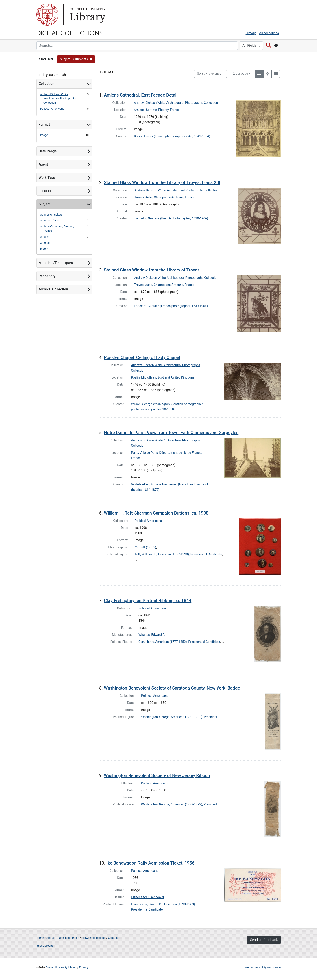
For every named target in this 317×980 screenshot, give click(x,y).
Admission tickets (51, 215)
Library (87, 15)
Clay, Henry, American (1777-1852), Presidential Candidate (179, 642)
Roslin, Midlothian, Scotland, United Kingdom (162, 378)
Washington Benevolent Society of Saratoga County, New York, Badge (172, 688)
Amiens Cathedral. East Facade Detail (141, 95)
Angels (44, 237)
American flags (50, 220)
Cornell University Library (61, 967)
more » (44, 249)
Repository (47, 276)
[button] (76, 59)
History (251, 33)
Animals (45, 243)
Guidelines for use (68, 938)
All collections (269, 33)
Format (44, 124)
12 (240, 73)
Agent (43, 164)
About (50, 938)
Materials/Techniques (56, 263)
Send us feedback (264, 940)
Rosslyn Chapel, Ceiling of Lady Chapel (142, 357)
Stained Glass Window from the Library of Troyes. (152, 270)
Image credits (45, 946)
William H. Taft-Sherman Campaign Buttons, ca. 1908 (156, 513)
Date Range (48, 151)
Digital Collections (70, 33)
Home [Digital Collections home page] (40, 938)
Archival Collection (53, 289)
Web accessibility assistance (263, 967)
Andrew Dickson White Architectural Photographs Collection (58, 98)
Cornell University (47, 15)
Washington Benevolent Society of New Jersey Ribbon (157, 775)
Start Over (46, 59)
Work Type (47, 178)
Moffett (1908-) (146, 547)
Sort (209, 74)
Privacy (84, 967)
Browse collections (94, 938)
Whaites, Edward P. (152, 635)
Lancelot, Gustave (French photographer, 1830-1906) (171, 219)
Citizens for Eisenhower (147, 897)
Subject (44, 204)
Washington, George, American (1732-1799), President (179, 717)
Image (44, 135)
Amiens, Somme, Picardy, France (157, 110)
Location (45, 191)
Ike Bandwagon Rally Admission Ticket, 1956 (150, 863)
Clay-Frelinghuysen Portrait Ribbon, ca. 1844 (148, 601)
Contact (113, 938)
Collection (46, 84)
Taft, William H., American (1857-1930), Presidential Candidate (178, 554)
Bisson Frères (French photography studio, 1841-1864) (172, 136)
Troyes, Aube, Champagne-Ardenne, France (165, 197)
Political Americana (52, 109)
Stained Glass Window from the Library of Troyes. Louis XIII (162, 182)
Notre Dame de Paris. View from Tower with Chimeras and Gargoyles (171, 433)
